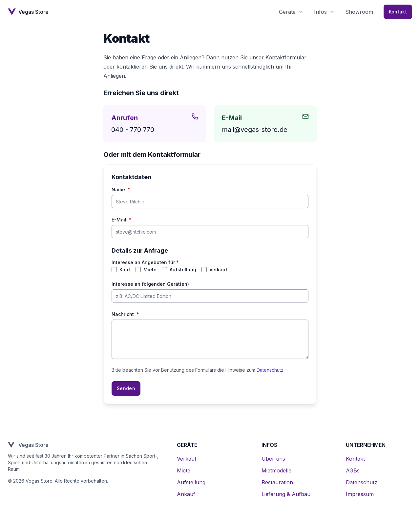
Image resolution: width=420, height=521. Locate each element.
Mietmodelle (276, 470)
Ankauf (186, 494)
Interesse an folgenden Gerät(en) (150, 284)
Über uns (273, 459)
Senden (126, 388)
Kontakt (398, 12)
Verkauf (218, 270)
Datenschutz (270, 370)
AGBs (353, 470)
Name (121, 190)
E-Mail (122, 220)
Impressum (360, 494)
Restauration (277, 482)
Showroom (359, 12)
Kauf (125, 270)
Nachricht (125, 314)
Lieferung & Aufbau (286, 494)
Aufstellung (183, 270)
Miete (150, 270)
